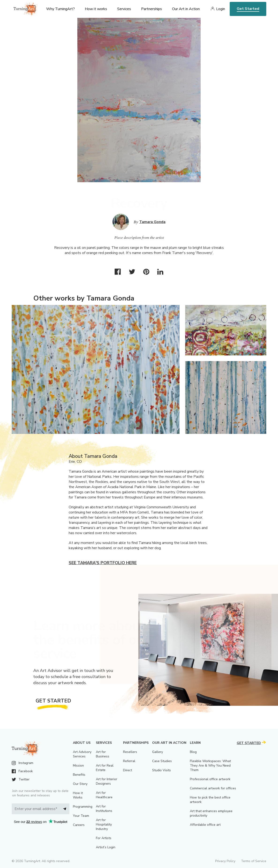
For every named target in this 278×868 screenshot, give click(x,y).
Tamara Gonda (152, 222)
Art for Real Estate (105, 768)
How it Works (78, 795)
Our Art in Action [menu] (186, 9)
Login (221, 9)
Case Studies (162, 761)
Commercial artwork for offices (213, 788)
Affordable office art (205, 825)
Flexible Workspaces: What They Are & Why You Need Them (210, 766)
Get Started (248, 9)
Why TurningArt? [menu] (60, 9)
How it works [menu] (96, 9)
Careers (79, 825)
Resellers (130, 752)
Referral (129, 761)
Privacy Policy (225, 861)
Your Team (81, 816)
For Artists (104, 838)
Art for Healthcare (104, 795)
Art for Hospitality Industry (104, 824)
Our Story (80, 784)
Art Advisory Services (82, 754)
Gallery (158, 752)
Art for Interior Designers (107, 781)
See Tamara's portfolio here (103, 563)
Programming (83, 807)
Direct (128, 770)
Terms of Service (254, 861)
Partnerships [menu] (152, 9)
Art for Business (103, 754)
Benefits (79, 775)
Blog (193, 752)
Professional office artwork (210, 779)
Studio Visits (162, 770)
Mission (78, 766)
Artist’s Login (106, 847)
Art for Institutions (104, 809)
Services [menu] (124, 9)
